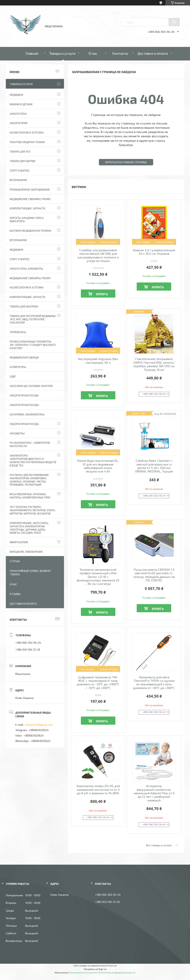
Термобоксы (18, 332)
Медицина (16, 95)
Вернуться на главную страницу (126, 162)
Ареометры (17, 433)
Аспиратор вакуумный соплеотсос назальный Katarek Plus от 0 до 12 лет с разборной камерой (154, 793)
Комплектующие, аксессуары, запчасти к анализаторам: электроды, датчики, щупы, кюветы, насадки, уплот (29, 528)
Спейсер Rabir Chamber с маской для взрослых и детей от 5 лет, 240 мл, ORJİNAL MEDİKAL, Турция (154, 466)
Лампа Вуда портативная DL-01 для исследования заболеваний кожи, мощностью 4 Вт (98, 466)
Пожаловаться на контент (84, 972)
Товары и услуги (62, 53)
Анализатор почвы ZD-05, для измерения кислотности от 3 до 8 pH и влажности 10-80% (98, 790)
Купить (102, 294)
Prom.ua (112, 965)
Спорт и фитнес (20, 171)
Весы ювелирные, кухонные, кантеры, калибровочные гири (30, 496)
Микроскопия (19, 542)
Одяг (13, 376)
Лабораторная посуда (24, 424)
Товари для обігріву (23, 161)
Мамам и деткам (21, 104)
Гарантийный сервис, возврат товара (30, 573)
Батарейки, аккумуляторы (27, 414)
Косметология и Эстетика (27, 133)
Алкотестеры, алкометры (26, 269)
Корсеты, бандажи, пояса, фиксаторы (27, 220)
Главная (32, 53)
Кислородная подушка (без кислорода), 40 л (98, 361)
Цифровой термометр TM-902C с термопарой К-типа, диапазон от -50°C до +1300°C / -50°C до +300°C (98, 683)
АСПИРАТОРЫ (18, 367)
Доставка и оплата (153, 53)
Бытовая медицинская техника (31, 231)
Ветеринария (18, 180)
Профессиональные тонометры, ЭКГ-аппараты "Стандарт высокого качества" (33, 345)
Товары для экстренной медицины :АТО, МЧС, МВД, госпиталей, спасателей (33, 319)
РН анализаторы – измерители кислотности (30, 444)
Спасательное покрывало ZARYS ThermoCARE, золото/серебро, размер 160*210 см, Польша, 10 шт (154, 364)
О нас (93, 53)
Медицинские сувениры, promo (30, 199)
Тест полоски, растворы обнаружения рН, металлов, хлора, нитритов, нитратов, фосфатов (33, 510)
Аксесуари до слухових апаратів (31, 386)
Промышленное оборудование (30, 190)
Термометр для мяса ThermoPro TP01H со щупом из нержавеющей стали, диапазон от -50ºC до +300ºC (154, 683)
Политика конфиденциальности (118, 972)
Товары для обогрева (24, 307)
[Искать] (174, 22)
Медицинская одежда (24, 357)
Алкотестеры (18, 114)
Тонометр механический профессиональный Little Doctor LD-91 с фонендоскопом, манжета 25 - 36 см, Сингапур (98, 577)
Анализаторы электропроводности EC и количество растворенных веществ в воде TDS (33, 461)
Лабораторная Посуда (24, 395)
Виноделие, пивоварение (26, 552)
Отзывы (15, 594)
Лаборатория (19, 123)
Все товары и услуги (159, 845)
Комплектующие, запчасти (27, 208)
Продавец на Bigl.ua (95, 969)
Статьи (15, 561)
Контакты (120, 53)
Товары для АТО (20, 152)
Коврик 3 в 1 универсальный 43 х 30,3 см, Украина (154, 252)
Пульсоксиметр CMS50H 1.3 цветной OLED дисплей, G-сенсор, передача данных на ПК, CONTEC (154, 575)
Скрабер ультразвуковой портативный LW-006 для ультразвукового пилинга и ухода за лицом (98, 255)
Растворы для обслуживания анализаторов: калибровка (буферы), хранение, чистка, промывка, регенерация (29, 480)
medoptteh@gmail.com (39, 725)
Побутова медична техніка (27, 142)
